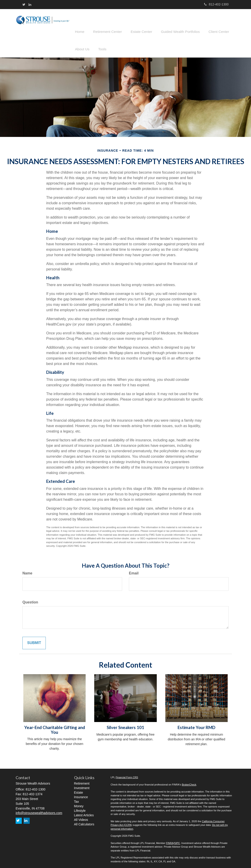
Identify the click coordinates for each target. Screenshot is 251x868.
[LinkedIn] (30, 5)
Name (27, 570)
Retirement (82, 780)
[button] (105, 24)
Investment (82, 785)
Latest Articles (84, 812)
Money (79, 803)
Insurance (81, 794)
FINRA (170, 840)
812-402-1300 (216, 4)
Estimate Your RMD (197, 724)
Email (134, 570)
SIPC (177, 840)
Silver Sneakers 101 (125, 724)
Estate (79, 789)
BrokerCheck (189, 781)
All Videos (81, 817)
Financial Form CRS (127, 774)
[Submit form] (34, 640)
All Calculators (84, 821)
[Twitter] (24, 5)
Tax (77, 798)
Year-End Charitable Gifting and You (55, 727)
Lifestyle (80, 807)
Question (30, 599)
